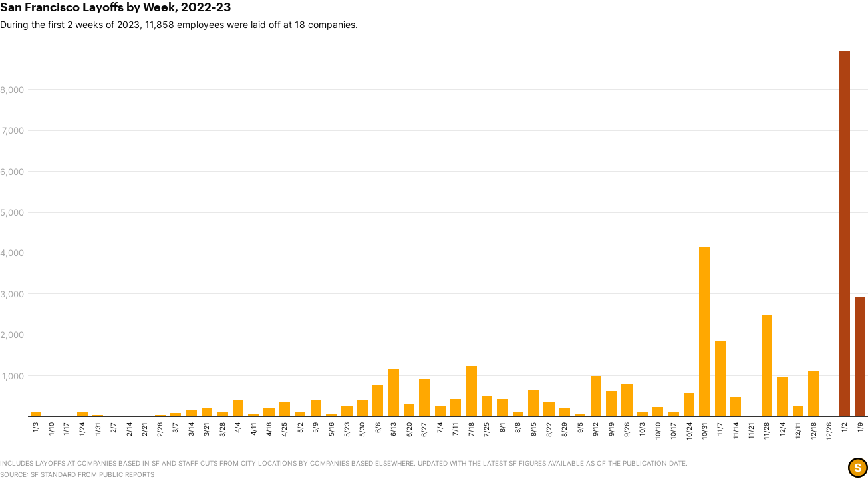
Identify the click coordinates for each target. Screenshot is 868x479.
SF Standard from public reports (92, 474)
